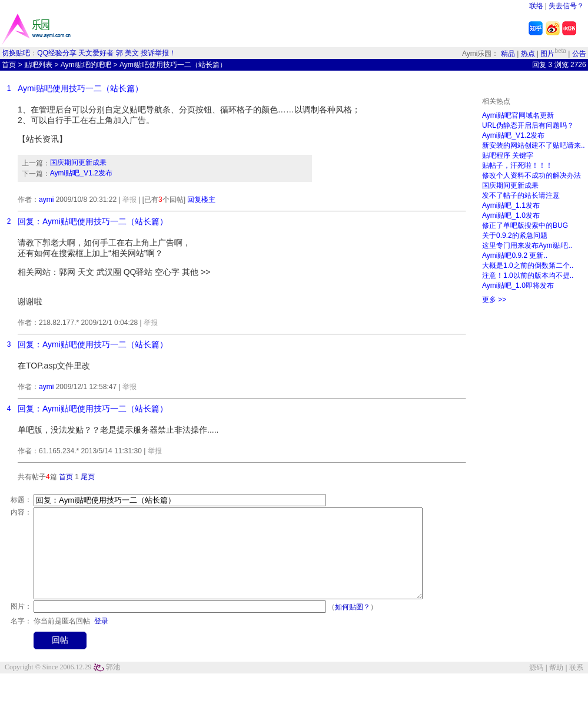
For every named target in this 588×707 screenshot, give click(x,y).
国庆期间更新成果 (78, 162)
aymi (46, 200)
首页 (9, 65)
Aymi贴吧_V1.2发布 (81, 173)
